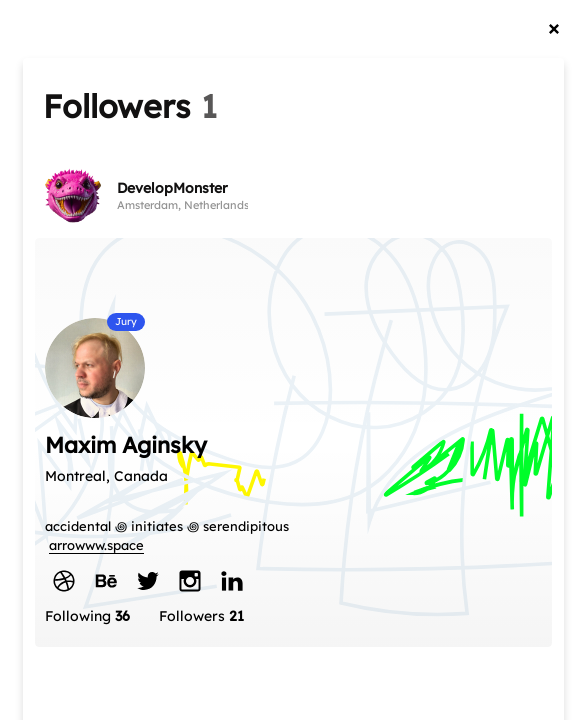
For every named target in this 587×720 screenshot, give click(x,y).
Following (87, 616)
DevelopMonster (172, 188)
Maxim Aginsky (126, 445)
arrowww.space (96, 545)
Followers (201, 616)
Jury (126, 321)
